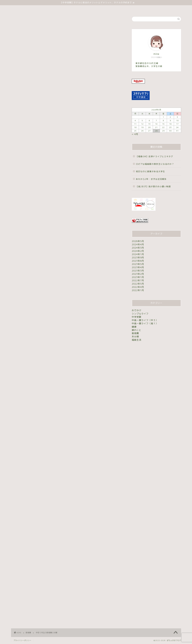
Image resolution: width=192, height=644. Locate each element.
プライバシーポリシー (22, 640)
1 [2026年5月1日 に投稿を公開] (163, 117)
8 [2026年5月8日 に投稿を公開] (163, 120)
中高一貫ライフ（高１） (145, 323)
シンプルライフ (140, 314)
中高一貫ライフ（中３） (145, 320)
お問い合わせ (117, 9)
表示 (110, 79)
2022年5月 (138, 284)
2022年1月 (138, 290)
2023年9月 (138, 258)
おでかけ (137, 310)
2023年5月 (138, 264)
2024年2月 (138, 251)
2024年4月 (138, 244)
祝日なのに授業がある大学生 (150, 171)
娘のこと (137, 330)
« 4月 (135, 134)
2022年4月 (138, 287)
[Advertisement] (67, 119)
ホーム (72, 9)
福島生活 (137, 340)
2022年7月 (138, 280)
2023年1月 (138, 277)
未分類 (101, 9)
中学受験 (87, 9)
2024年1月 (138, 254)
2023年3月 (138, 271)
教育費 (15, 21)
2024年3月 (138, 248)
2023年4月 (138, 267)
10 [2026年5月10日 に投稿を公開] (177, 120)
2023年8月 (138, 261)
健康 (134, 327)
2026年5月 (138, 241)
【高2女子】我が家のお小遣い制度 (153, 186)
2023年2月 (138, 274)
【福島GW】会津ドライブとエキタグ (154, 156)
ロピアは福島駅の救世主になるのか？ (155, 164)
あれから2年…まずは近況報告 (151, 179)
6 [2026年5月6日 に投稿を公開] (149, 120)
